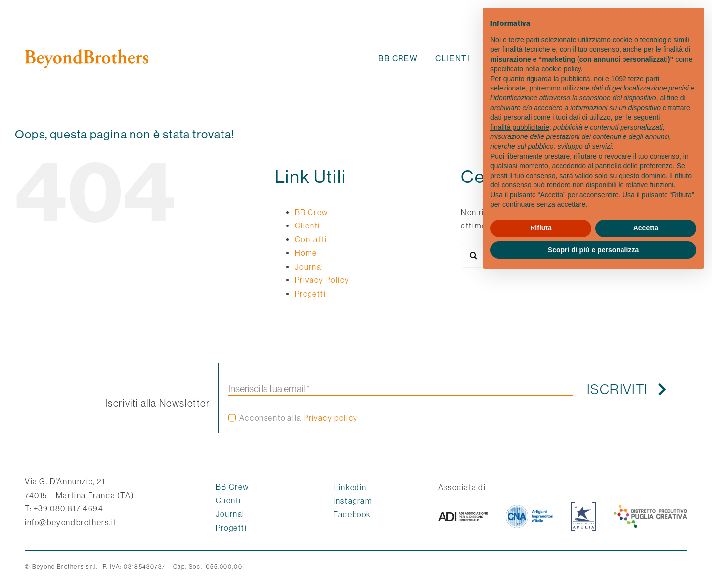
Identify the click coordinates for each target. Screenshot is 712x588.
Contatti (311, 239)
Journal (309, 267)
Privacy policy (330, 418)
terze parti (644, 79)
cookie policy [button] (561, 69)
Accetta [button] (646, 228)
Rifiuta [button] (541, 228)
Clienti (308, 226)
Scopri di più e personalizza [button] (593, 250)
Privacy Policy (322, 280)
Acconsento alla (299, 418)
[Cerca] (473, 255)
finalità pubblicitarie (520, 127)
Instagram (353, 501)
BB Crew (311, 212)
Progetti (311, 294)
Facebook (352, 514)
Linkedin (350, 487)
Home (306, 253)
